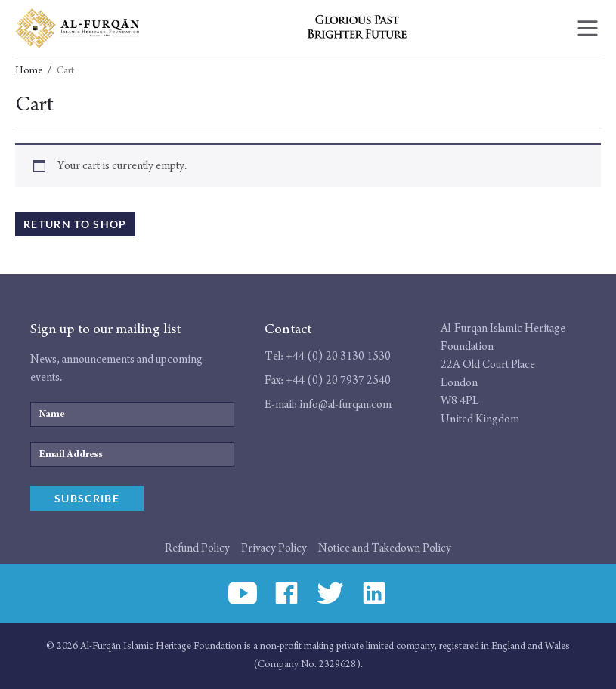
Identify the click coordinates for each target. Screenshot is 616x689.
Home (29, 71)
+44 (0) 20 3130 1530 (338, 356)
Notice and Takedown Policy (385, 548)
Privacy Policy (274, 548)
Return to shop (75, 224)
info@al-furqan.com (345, 405)
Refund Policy (197, 548)
